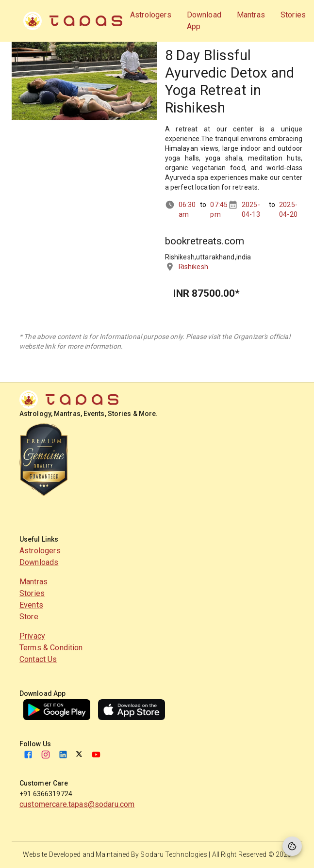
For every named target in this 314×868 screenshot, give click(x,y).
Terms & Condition (51, 648)
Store (29, 617)
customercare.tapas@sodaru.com (77, 804)
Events (31, 605)
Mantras (33, 582)
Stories (32, 593)
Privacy (32, 636)
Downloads (39, 562)
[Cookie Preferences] (292, 846)
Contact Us (38, 659)
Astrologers (40, 551)
